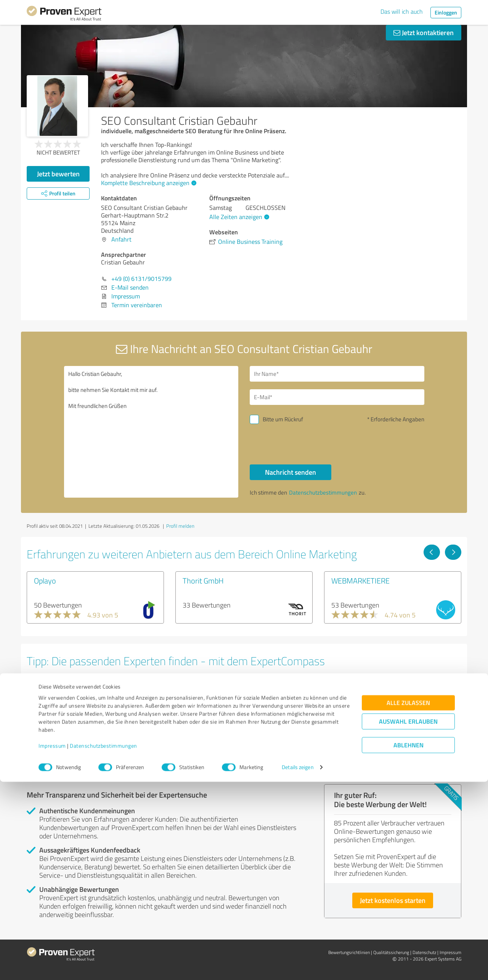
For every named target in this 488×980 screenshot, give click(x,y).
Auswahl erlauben (408, 920)
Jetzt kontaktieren (424, 32)
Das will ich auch (402, 11)
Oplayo (45, 580)
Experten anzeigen (68, 745)
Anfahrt (121, 239)
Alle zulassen (408, 901)
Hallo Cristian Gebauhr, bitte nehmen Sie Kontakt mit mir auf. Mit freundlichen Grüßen (151, 432)
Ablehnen (409, 944)
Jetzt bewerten (58, 174)
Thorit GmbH (203, 580)
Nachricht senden (291, 472)
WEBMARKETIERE (360, 580)
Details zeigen (298, 966)
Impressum (52, 944)
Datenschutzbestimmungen (104, 944)
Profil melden (180, 526)
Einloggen (446, 12)
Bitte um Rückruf (283, 419)
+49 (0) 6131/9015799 (141, 279)
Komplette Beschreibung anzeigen (148, 183)
